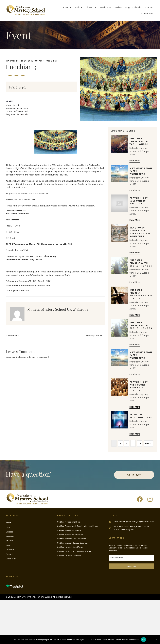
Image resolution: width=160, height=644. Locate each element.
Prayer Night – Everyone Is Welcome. (140, 201)
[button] (70, 7)
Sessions (10, 536)
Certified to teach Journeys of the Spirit (74, 551)
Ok (144, 639)
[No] (156, 640)
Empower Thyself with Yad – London (139, 141)
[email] (131, 558)
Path (8, 527)
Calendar (10, 550)
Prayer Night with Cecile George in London (139, 386)
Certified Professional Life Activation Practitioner (78, 526)
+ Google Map (22, 114)
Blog (8, 545)
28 (140, 443)
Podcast (9, 554)
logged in (24, 357)
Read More (135, 161)
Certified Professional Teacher (70, 535)
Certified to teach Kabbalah (69, 556)
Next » (148, 443)
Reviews (9, 541)
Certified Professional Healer (69, 530)
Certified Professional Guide (69, 522)
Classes (9, 532)
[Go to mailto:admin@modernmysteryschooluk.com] (131, 521)
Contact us (11, 559)
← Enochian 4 (13, 336)
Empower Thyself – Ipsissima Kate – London (141, 294)
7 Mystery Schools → (94, 336)
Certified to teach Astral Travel (70, 547)
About (8, 523)
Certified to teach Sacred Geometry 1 (73, 543)
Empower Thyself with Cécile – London (141, 263)
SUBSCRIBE (131, 566)
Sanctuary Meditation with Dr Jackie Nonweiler (140, 232)
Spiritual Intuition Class (141, 416)
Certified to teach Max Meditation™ (72, 539)
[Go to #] (131, 528)
